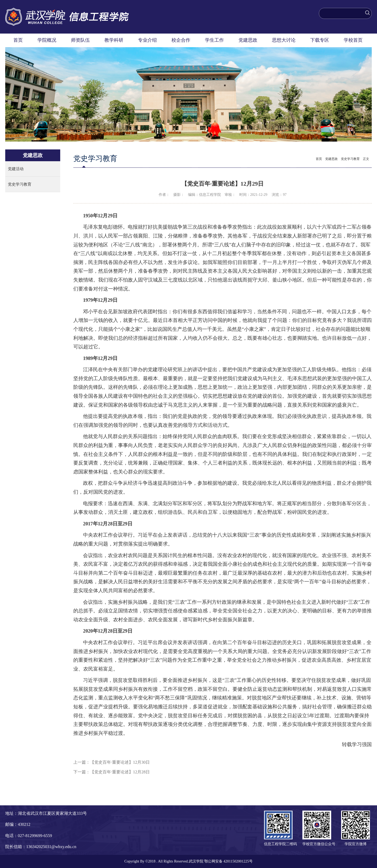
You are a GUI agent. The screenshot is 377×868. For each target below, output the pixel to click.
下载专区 (320, 40)
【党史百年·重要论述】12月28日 (120, 772)
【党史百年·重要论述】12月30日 (120, 762)
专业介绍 (147, 40)
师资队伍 (80, 40)
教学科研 (114, 40)
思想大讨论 (284, 40)
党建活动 (16, 169)
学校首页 (353, 40)
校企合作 (181, 40)
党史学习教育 (20, 184)
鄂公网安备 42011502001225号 (228, 861)
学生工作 (214, 40)
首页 (18, 40)
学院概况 (47, 40)
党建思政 (248, 40)
